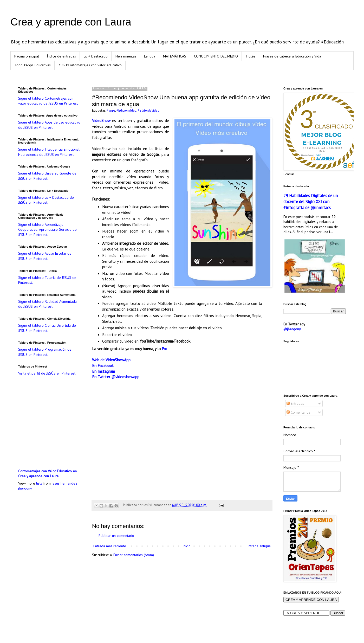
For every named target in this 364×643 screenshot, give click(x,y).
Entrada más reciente (110, 546)
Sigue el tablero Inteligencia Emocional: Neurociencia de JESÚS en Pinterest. (49, 152)
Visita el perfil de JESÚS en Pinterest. (47, 373)
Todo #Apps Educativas (33, 65)
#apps (111, 110)
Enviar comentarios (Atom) (134, 555)
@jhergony (292, 329)
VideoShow (101, 120)
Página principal (27, 56)
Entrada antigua (259, 546)
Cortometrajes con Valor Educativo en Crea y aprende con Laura (47, 474)
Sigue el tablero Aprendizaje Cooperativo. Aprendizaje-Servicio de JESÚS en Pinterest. (47, 230)
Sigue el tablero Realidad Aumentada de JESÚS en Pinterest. (47, 304)
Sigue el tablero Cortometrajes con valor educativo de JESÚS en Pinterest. (48, 101)
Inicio (187, 546)
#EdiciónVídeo (126, 110)
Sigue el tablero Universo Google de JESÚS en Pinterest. (47, 176)
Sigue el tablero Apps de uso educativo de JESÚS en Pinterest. (49, 125)
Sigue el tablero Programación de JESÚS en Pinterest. (45, 352)
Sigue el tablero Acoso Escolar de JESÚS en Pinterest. (45, 256)
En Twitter (101, 377)
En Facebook (103, 365)
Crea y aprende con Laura (71, 22)
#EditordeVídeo (149, 110)
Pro (164, 349)
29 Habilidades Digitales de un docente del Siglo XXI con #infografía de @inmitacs (311, 202)
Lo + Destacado (96, 56)
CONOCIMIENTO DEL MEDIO (216, 56)
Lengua (150, 56)
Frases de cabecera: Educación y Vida (292, 56)
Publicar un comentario (116, 536)
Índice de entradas (61, 56)
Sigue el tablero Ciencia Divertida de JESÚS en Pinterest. (47, 328)
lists (39, 483)
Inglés (251, 56)
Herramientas (126, 56)
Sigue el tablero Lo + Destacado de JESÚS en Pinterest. (46, 200)
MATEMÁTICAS (175, 56)
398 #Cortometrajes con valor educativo (90, 65)
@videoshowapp (125, 377)
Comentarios (298, 412)
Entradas (295, 403)
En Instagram (103, 371)
